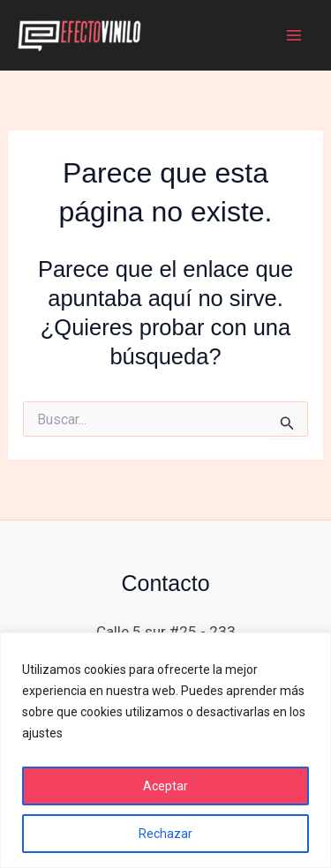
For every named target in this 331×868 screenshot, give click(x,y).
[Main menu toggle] (294, 35)
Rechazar (165, 834)
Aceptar (165, 786)
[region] (165, 750)
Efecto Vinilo (205, 35)
